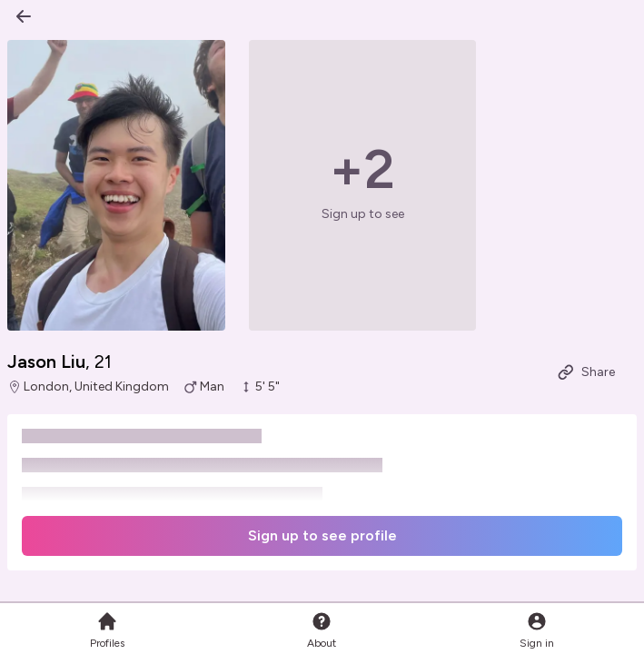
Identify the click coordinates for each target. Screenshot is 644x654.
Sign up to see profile (322, 535)
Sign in (537, 630)
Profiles (107, 630)
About (322, 630)
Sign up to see (363, 214)
